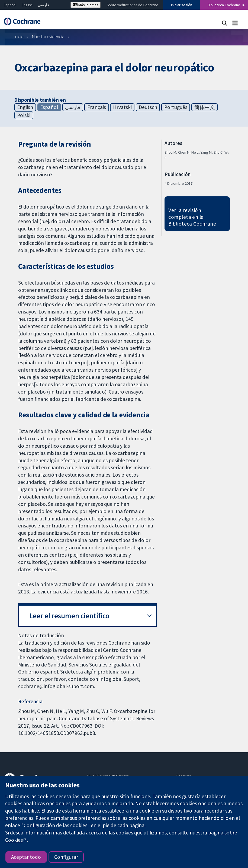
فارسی (43, 5)
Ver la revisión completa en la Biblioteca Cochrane (192, 217)
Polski (24, 115)
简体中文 (205, 107)
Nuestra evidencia (48, 37)
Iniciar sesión (182, 5)
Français (97, 107)
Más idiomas (86, 5)
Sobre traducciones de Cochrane (132, 5)
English (27, 5)
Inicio (19, 37)
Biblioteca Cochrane (224, 5)
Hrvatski (122, 107)
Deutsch (148, 107)
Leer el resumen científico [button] (69, 616)
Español (10, 5)
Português (176, 107)
